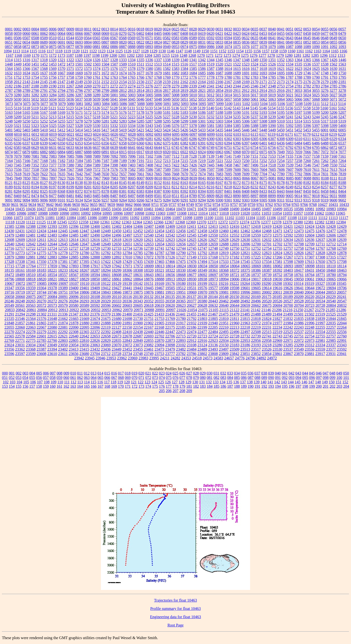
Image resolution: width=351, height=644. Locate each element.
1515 (175, 64)
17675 (331, 262)
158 (39, 386)
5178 (140, 112)
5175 (114, 112)
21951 (224, 323)
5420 (132, 130)
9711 (155, 205)
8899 (272, 196)
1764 (123, 77)
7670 (184, 174)
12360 (94, 222)
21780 (181, 319)
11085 (82, 218)
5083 (97, 104)
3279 (9, 95)
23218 (267, 345)
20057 (342, 292)
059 (59, 378)
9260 (114, 200)
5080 (70, 104)
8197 (53, 187)
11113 (333, 218)
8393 (193, 191)
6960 (211, 152)
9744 (181, 205)
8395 (211, 191)
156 (25, 386)
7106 (158, 156)
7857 (35, 178)
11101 (219, 218)
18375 (245, 270)
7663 (149, 174)
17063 (138, 257)
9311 (281, 200)
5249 (18, 121)
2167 (228, 82)
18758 (288, 275)
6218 (324, 134)
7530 (281, 165)
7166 (26, 161)
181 (189, 386)
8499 (149, 196)
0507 (26, 38)
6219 (333, 134)
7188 (114, 161)
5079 (62, 104)
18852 (106, 279)
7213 (167, 161)
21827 (277, 319)
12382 (320, 222)
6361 (149, 143)
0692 (70, 42)
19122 (106, 284)
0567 (114, 38)
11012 (192, 213)
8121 (9, 183)
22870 (159, 341)
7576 (114, 169)
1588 (219, 69)
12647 (84, 244)
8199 (70, 187)
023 (162, 373)
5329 (88, 126)
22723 (202, 336)
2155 (132, 82)
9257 (105, 200)
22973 (310, 341)
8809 (211, 196)
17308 (320, 257)
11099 (198, 218)
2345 (246, 86)
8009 (149, 178)
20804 (331, 305)
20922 (74, 310)
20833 (10, 310)
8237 (263, 187)
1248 (183, 55)
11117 (343, 218)
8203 (97, 187)
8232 (254, 187)
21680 (117, 319)
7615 (9, 174)
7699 (246, 174)
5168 (53, 112)
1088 (298, 47)
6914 (114, 152)
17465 (159, 262)
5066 (298, 99)
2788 (18, 91)
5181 (167, 112)
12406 (138, 226)
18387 (267, 270)
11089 (103, 218)
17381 (63, 262)
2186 (18, 86)
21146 (266, 310)
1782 (246, 77)
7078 (9, 156)
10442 (63, 209)
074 (162, 378)
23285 (288, 345)
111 (67, 382)
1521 (228, 64)
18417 (299, 270)
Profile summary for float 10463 (175, 609)
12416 (234, 226)
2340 (202, 86)
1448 (9, 64)
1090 (316, 47)
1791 (325, 77)
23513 (245, 349)
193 (271, 386)
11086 (92, 218)
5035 (61, 99)
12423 (299, 226)
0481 (9, 38)
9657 (102, 205)
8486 (105, 196)
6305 (254, 139)
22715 (181, 336)
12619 (127, 240)
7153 (272, 156)
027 (189, 373)
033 (230, 373)
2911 (237, 91)
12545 (192, 235)
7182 (61, 161)
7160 (333, 156)
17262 (267, 257)
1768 (158, 77)
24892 (261, 358)
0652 (18, 42)
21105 (213, 310)
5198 (307, 112)
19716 (9, 292)
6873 (342, 148)
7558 (35, 169)
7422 (175, 165)
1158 (274, 51)
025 (175, 373)
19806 (84, 292)
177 (169, 386)
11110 (302, 218)
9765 (295, 205)
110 (60, 382)
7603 (254, 169)
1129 (153, 51)
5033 (44, 99)
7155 (289, 156)
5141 (219, 108)
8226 (246, 187)
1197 (87, 55)
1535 (298, 64)
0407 (175, 34)
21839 (320, 319)
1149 (197, 51)
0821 (132, 42)
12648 (95, 244)
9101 (61, 200)
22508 (256, 332)
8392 (184, 191)
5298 (175, 121)
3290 (105, 95)
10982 (320, 209)
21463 (202, 314)
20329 (106, 301)
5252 (44, 121)
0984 (202, 47)
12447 (84, 231)
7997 (123, 178)
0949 (167, 47)
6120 (281, 134)
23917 (320, 354)
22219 (256, 327)
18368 (224, 270)
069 (128, 378)
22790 (52, 341)
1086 (281, 47)
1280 (289, 55)
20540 (331, 301)
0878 (79, 47)
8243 (272, 187)
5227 (167, 117)
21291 (9, 314)
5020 (281, 95)
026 (182, 373)
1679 (158, 73)
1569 (53, 69)
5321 (18, 126)
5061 (254, 99)
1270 (201, 55)
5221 (114, 117)
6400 (254, 143)
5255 (61, 121)
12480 (20, 235)
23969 (133, 358)
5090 (158, 104)
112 (73, 382)
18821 (52, 279)
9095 (35, 200)
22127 (117, 327)
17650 (320, 262)
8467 (9, 196)
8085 (290, 178)
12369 (191, 222)
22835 (117, 341)
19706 (342, 288)
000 (5, 373)
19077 (31, 284)
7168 (44, 161)
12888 (95, 257)
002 (19, 373)
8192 (18, 187)
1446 (342, 60)
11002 (150, 213)
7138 (202, 156)
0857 (9, 47)
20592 (95, 305)
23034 (31, 345)
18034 (203, 266)
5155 (281, 108)
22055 (9, 327)
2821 (202, 91)
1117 (50, 51)
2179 (325, 82)
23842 (234, 354)
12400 (95, 226)
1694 (272, 73)
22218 (245, 327)
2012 (18, 82)
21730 (138, 319)
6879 (26, 152)
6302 (228, 139)
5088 (141, 104)
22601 (41, 336)
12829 (331, 253)
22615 (52, 336)
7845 (9, 178)
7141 (228, 156)
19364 (41, 288)
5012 (211, 95)
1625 (316, 69)
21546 (20, 319)
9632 (23, 205)
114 (87, 382)
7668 (175, 174)
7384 (88, 165)
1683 (184, 73)
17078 (159, 257)
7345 (18, 165)
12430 (9, 231)
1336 (149, 60)
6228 (61, 139)
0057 (342, 29)
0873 (35, 47)
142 (277, 382)
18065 (245, 266)
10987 (32, 213)
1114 (25, 51)
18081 (267, 266)
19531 (192, 288)
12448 (95, 231)
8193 (26, 187)
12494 (106, 235)
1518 (202, 64)
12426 (320, 226)
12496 (117, 235)
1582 (167, 69)
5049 (167, 99)
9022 (325, 196)
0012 (97, 29)
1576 (114, 69)
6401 (263, 143)
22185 (181, 327)
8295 (26, 191)
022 (155, 373)
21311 (52, 314)
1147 (179, 51)
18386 (256, 270)
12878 (342, 253)
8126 (35, 183)
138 (250, 382)
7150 (245, 156)
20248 (20, 301)
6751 (228, 148)
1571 (70, 69)
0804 (88, 42)
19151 (149, 284)
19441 (127, 288)
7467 (237, 165)
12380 (298, 222)
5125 (88, 108)
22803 (63, 341)
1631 (342, 69)
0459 (316, 34)
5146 (263, 108)
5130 (123, 108)
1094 (8, 51)
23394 (52, 349)
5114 (342, 104)
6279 (132, 139)
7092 (114, 156)
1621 (281, 69)
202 (332, 386)
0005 (44, 29)
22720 (192, 336)
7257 (290, 161)
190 (251, 386)
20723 (310, 305)
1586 (202, 69)
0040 (272, 29)
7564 (61, 169)
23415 (84, 349)
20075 (31, 297)
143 (284, 382)
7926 (70, 178)
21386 (117, 314)
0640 (263, 38)
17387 (74, 262)
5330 (97, 126)
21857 (20, 323)
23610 (52, 354)
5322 (26, 126)
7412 (158, 165)
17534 (234, 262)
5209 (18, 117)
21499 (288, 314)
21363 (84, 314)
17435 (138, 262)
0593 (219, 38)
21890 (117, 323)
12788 (170, 253)
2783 (316, 86)
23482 (181, 349)
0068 (97, 34)
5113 (333, 104)
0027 (184, 29)
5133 (149, 108)
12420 (277, 226)
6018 (44, 134)
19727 (31, 292)
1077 (254, 47)
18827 (74, 279)
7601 (246, 169)
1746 (307, 73)
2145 (44, 82)
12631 (256, 240)
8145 (123, 183)
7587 (158, 169)
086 (244, 378)
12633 (277, 240)
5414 (79, 130)
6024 (97, 134)
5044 (123, 99)
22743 (277, 336)
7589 (167, 169)
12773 (20, 253)
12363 (127, 222)
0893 (149, 47)
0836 (246, 42)
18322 (170, 270)
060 (66, 378)
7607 (290, 169)
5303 (219, 121)
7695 (228, 174)
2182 (9, 86)
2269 (88, 86)
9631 (15, 205)
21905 (159, 323)
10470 (181, 209)
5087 (132, 104)
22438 (138, 332)
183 (203, 386)
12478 (342, 231)
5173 (97, 112)
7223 (237, 161)
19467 (159, 288)
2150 (88, 82)
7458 (228, 165)
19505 (170, 288)
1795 (342, 77)
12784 (127, 253)
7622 (44, 174)
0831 (202, 42)
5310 (281, 121)
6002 (333, 130)
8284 (18, 191)
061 (73, 378)
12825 (288, 253)
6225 (35, 139)
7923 (62, 178)
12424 (310, 226)
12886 (84, 257)
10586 (299, 209)
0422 (228, 34)
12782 (106, 253)
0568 (123, 38)
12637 (320, 240)
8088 (307, 178)
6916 (132, 152)
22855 (149, 341)
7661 (140, 174)
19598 (234, 288)
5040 (105, 99)
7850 (27, 178)
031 (216, 373)
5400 (342, 126)
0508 (35, 38)
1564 (9, 69)
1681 (167, 73)
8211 (167, 187)
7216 (193, 161)
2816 (158, 91)
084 (230, 378)
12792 (202, 253)
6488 (325, 143)
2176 (307, 82)
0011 (88, 29)
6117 (263, 134)
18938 (202, 279)
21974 (267, 323)
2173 (281, 82)
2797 (88, 91)
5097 (211, 104)
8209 (149, 187)
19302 (288, 284)
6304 (246, 139)
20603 (127, 305)
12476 (320, 231)
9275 (158, 200)
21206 (277, 310)
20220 (309, 297)
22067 (41, 327)
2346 (254, 86)
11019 (235, 213)
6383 (193, 143)
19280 (256, 284)
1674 (123, 73)
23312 (310, 345)
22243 (299, 327)
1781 (237, 77)
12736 (138, 248)
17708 (342, 262)
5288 (158, 121)
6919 (158, 152)
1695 (281, 73)
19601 (245, 288)
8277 (333, 187)
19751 (63, 292)
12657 (192, 244)
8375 (97, 191)
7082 (44, 156)
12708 (299, 244)
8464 (342, 191)
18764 (310, 275)
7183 (70, 161)
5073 (9, 104)
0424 (246, 34)
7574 (105, 169)
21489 (267, 314)
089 (264, 378)
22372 (95, 332)
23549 (299, 349)
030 (210, 373)
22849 (138, 341)
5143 (237, 108)
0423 (237, 34)
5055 (211, 99)
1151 (214, 51)
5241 (290, 117)
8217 (219, 187)
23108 (192, 345)
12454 (159, 231)
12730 (106, 248)
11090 (113, 218)
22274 (20, 332)
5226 (158, 117)
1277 (262, 55)
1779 (219, 77)
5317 (325, 121)
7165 (18, 161)
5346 (167, 126)
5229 (184, 117)
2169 (246, 82)
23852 (256, 354)
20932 (96, 310)
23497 (224, 349)
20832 (342, 305)
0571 (149, 38)
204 (346, 386)
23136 (213, 345)
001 (12, 373)
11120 (20, 222)
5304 (228, 121)
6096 (185, 134)
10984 (342, 209)
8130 (61, 183)
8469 (18, 196)
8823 (228, 196)
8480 (61, 196)
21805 (213, 319)
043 (298, 373)
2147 (61, 82)
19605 (256, 288)
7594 (184, 169)
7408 (149, 165)
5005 (149, 95)
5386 (246, 126)
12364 (137, 222)
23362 (20, 349)
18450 (320, 270)
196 (292, 386)
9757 (234, 205)
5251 (35, 121)
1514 (167, 64)
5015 (237, 95)
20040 (299, 292)
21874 (63, 323)
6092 (149, 134)
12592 (288, 235)
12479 (9, 235)
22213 (234, 327)
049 (339, 373)
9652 (85, 205)
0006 (53, 29)
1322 (70, 60)
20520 (267, 301)
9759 (252, 205)
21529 (342, 314)
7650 (105, 174)
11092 (135, 218)
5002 (123, 95)
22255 (320, 327)
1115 (33, 51)
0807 (105, 42)
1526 (272, 64)
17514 (213, 262)
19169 (159, 284)
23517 (256, 349)
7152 (263, 156)
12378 (277, 222)
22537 (299, 332)
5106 (281, 104)
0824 (158, 42)
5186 (202, 112)
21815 (245, 319)
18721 (234, 275)
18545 (41, 275)
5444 (228, 130)
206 (169, 391)
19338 (331, 284)
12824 (277, 253)
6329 (333, 139)
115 (93, 382)
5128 (114, 108)
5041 (114, 99)
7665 (158, 174)
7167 (35, 161)
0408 (184, 34)
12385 (9, 226)
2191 (61, 86)
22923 (213, 341)
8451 (316, 191)
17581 (277, 262)
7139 (210, 156)
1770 (175, 77)
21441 (181, 314)
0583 (175, 38)
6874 (9, 152)
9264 (123, 200)
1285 (315, 55)
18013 (160, 266)
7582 (132, 169)
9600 (333, 200)
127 (175, 382)
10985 (11, 213)
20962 (117, 310)
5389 (263, 126)
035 (244, 373)
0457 (298, 34)
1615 (237, 69)
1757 (61, 77)
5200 (325, 112)
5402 (18, 130)
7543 (298, 165)
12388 (31, 226)
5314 (298, 121)
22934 (224, 341)
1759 (79, 77)
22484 (213, 332)
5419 (123, 130)
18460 (331, 270)
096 (312, 378)
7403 (132, 165)
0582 (167, 38)
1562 (333, 64)
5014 (228, 95)
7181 (53, 161)
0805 (97, 42)
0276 (132, 34)
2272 (114, 86)
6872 (333, 148)
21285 (331, 310)
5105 (272, 104)
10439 (52, 209)
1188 (79, 55)
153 (5, 386)
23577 (331, 349)
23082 (149, 345)
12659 (213, 244)
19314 (299, 284)
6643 (149, 148)
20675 (267, 305)
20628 (202, 305)
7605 (272, 169)
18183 (41, 270)
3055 (316, 91)
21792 (192, 319)
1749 (333, 73)
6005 (342, 130)
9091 (9, 200)
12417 (245, 226)
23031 (20, 345)
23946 (100, 358)
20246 (9, 301)
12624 (181, 240)
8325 (44, 191)
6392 (211, 143)
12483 (52, 235)
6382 (184, 143)
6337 (26, 143)
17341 (31, 262)
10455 (106, 209)
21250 (298, 310)
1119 (67, 51)
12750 (234, 248)
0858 (18, 47)
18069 (256, 266)
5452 (298, 130)
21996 (310, 323)
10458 (127, 209)
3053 (298, 91)
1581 (158, 69)
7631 (53, 174)
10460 (138, 209)
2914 (263, 91)
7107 (167, 156)
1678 (149, 73)
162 (66, 386)
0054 (316, 29)
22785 (41, 341)
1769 (167, 77)
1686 (211, 73)
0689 (44, 42)
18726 (245, 275)
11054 (277, 213)
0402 (140, 34)
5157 (298, 108)
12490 (95, 235)
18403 (288, 270)
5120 (44, 108)
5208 (9, 117)
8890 (237, 196)
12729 (95, 248)
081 (210, 378)
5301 (202, 121)
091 (278, 378)
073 (155, 378)
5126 (96, 108)
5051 (184, 99)
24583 (218, 358)
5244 (316, 117)
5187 (211, 112)
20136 (181, 297)
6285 (184, 139)
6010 (18, 134)
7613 (333, 169)
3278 (342, 91)
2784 (325, 86)
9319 (325, 200)
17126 (170, 257)
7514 (263, 165)
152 (345, 382)
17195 (245, 257)
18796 (9, 279)
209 (189, 391)
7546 (307, 165)
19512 (181, 288)
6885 (70, 152)
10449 (95, 209)
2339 (193, 86)
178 (175, 386)
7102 (149, 156)
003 (25, 373)
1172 (53, 55)
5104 (263, 104)
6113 (246, 134)
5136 (175, 108)
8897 (254, 196)
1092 (333, 47)
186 (223, 386)
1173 (61, 55)
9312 (290, 200)
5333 (123, 126)
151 (339, 382)
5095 (202, 104)
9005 (290, 196)
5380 (202, 126)
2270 (97, 86)
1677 (140, 73)
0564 (88, 38)
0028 (193, 29)
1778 (211, 77)
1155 (248, 51)
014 (100, 373)
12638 (331, 240)
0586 (184, 38)
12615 (84, 240)
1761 (97, 77)
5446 (246, 130)
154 (12, 386)
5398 (325, 126)
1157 (266, 51)
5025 (316, 95)
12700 (256, 244)
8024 (176, 178)
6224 (26, 139)
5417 (105, 130)
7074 (333, 152)
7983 (114, 178)
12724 (52, 248)
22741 (267, 336)
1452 (44, 64)
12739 (149, 248)
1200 (113, 55)
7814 (316, 174)
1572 (79, 69)
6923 (193, 152)
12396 (74, 226)
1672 (105, 73)
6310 (298, 139)
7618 (18, 174)
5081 (79, 104)
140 (263, 382)
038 (264, 373)
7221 (219, 161)
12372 (223, 222)
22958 (267, 341)
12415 (224, 226)
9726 (164, 205)
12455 (170, 231)
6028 (132, 134)
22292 (63, 332)
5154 (272, 108)
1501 (79, 64)
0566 (105, 38)
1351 (272, 60)
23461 (149, 349)
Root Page (175, 625)
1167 (10, 55)
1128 (145, 51)
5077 (44, 104)
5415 (88, 130)
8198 (61, 187)
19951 (181, 292)
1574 (97, 69)
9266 (140, 200)
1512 (149, 64)
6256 (88, 139)
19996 (245, 292)
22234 (277, 327)
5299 (184, 121)
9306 (272, 200)
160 (53, 386)
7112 (176, 156)
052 (12, 378)
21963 (245, 323)
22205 (213, 327)
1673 (114, 73)
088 (257, 378)
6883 (53, 152)
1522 (237, 64)
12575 (277, 235)
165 (87, 386)
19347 (9, 288)
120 (127, 382)
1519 (211, 64)
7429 (202, 165)
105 (26, 382)
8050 (211, 178)
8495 (123, 196)
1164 (326, 51)
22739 (256, 336)
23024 (9, 345)
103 (12, 382)
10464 (170, 209)
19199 (202, 284)
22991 (342, 341)
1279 (280, 55)
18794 (342, 275)
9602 (342, 200)
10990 (64, 213)
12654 (159, 244)
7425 (184, 165)
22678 (127, 336)
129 (188, 382)
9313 (298, 200)
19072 (20, 284)
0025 (175, 29)
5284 (132, 121)
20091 (63, 297)
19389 (63, 288)
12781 (95, 253)
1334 (132, 60)
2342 (219, 86)
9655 (94, 205)
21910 (170, 323)
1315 (18, 60)
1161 (300, 51)
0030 (211, 29)
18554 (52, 275)
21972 (256, 323)
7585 (140, 169)
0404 (149, 34)
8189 (9, 187)
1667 (61, 73)
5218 (97, 117)
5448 (263, 130)
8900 (281, 196)
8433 (263, 191)
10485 (213, 209)
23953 (111, 358)
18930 (192, 279)
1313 (341, 55)
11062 (319, 213)
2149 (79, 82)
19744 (41, 292)
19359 (31, 288)
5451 (290, 130)
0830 (193, 42)
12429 (342, 226)
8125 (26, 183)
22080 (52, 327)
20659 (245, 305)
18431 (310, 270)
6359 (132, 143)
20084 (52, 297)
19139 (127, 284)
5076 (35, 104)
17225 (256, 257)
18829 (84, 279)
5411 (53, 130)
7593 (175, 169)
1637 (44, 73)
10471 (192, 209)
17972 (138, 266)
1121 (84, 51)
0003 (26, 29)
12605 (320, 235)
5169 (61, 112)
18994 (224, 279)
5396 (307, 126)
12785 (138, 253)
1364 (298, 60)
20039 (288, 292)
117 (107, 382)
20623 (181, 305)
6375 (167, 143)
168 (107, 386)
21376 (95, 314)
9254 (88, 200)
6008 (9, 134)
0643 (290, 38)
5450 (281, 130)
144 (291, 382)
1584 (184, 69)
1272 (218, 55)
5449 (272, 130)
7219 (202, 161)
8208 (140, 187)
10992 (86, 213)
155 (19, 386)
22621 (63, 336)
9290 (175, 200)
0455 (281, 34)
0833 (219, 42)
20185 (277, 297)
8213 (184, 187)
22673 (117, 336)
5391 (281, 126)
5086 (123, 104)
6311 (307, 139)
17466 (170, 262)
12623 (170, 240)
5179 (149, 112)
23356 (9, 349)
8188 (342, 183)
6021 (70, 134)
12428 (331, 226)
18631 (138, 275)
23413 (74, 349)
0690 (53, 42)
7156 (298, 156)
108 (47, 382)
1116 (42, 51)
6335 (9, 143)
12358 (84, 222)
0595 (237, 38)
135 (229, 382)
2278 (167, 86)
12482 (41, 235)
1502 (88, 64)
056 (39, 378)
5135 (166, 108)
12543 (181, 235)
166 (94, 386)
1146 (171, 51)
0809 (114, 42)
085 (237, 378)
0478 (333, 34)
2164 (202, 82)
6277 (114, 139)
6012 (35, 134)
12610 (31, 240)
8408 (246, 191)
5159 (316, 108)
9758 (243, 205)
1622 (290, 69)
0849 (290, 42)
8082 (281, 178)
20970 (128, 310)
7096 (132, 156)
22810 (84, 341)
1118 (59, 51)
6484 (298, 143)
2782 (307, 86)
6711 (167, 148)
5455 (316, 130)
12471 (277, 231)
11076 (39, 218)
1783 (254, 77)
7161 (342, 156)
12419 (267, 226)
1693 (263, 73)
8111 (334, 178)
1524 (254, 64)
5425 (175, 130)
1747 (316, 73)
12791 (192, 253)
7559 (44, 169)
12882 (41, 257)
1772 (184, 77)
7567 (70, 169)
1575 (105, 69)
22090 (74, 327)
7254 (281, 161)
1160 (292, 51)
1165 (335, 51)
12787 (159, 253)
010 (73, 373)
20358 (170, 301)
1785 (272, 77)
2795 (70, 91)
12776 (52, 253)
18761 (299, 275)
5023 (298, 95)
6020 (62, 134)
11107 (282, 218)
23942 (79, 358)
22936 (234, 341)
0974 (184, 47)
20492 (245, 301)
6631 (53, 148)
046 (319, 373)
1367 (325, 60)
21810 (224, 319)
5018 (263, 95)
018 (128, 373)
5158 (307, 108)
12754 (267, 248)
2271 (105, 86)
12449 (106, 231)
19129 (117, 284)
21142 (256, 310)
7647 (88, 174)
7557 (26, 169)
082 (216, 378)
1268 (192, 55)
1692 (254, 73)
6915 (123, 152)
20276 (63, 301)
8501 (158, 196)
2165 (211, 82)
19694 (331, 288)
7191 (140, 161)
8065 (237, 178)
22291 (52, 332)
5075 (27, 104)
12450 (117, 231)
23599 (31, 354)
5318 (333, 121)
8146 (132, 183)
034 (237, 373)
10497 (267, 209)
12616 (95, 240)
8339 (53, 191)
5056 (219, 99)
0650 (342, 38)
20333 (117, 301)
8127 (44, 183)
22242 (288, 327)
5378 (193, 126)
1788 (298, 77)
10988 (43, 213)
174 (148, 386)
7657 (123, 174)
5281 (105, 121)
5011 (202, 95)
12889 (106, 257)
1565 (18, 69)
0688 (35, 42)
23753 (159, 354)
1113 (16, 51)
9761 (260, 205)
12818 (213, 253)
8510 (167, 196)
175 (155, 386)
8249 (290, 187)
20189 (288, 297)
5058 (237, 99)
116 (100, 382)
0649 (333, 38)
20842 (20, 310)
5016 (246, 95)
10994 (97, 213)
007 (53, 373)
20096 (74, 297)
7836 (333, 174)
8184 (325, 183)
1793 (333, 77)
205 (162, 391)
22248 (310, 327)
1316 (26, 60)
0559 (79, 38)
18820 (41, 279)
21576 (41, 319)
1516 (184, 64)
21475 (224, 314)
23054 (74, 345)
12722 (31, 248)
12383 (330, 222)
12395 (63, 226)
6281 (149, 139)
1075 (237, 47)
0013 (105, 29)
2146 (53, 82)
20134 (159, 297)
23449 (117, 349)
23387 (41, 349)
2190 (53, 86)
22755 (320, 336)
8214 (193, 187)
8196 (44, 187)
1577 (123, 69)
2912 (246, 91)
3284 (53, 95)
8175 (263, 183)
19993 (234, 292)
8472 (26, 196)
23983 (143, 358)
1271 (210, 55)
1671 (97, 73)
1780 (228, 77)
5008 (175, 95)
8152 (158, 183)
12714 (342, 244)
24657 (229, 358)
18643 (149, 275)
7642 (79, 174)
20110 (117, 297)
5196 (290, 112)
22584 (31, 336)
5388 (254, 126)
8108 (325, 178)
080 (203, 378)
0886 (114, 47)
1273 (227, 55)
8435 (272, 191)
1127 (136, 51)
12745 (192, 248)
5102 (246, 104)
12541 (159, 235)
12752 (256, 248)
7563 (53, 169)
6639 (114, 148)
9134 (79, 200)
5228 (175, 117)
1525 (263, 64)
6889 (97, 152)
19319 (309, 284)
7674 (202, 174)
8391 (175, 191)
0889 (140, 47)
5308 (263, 121)
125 (161, 382)
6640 (123, 148)
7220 (211, 161)
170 (121, 386)
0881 (97, 47)
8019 (167, 178)
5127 (105, 108)
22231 (267, 327)
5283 (123, 121)
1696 (290, 73)
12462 (245, 231)
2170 (254, 82)
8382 (132, 191)
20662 (256, 305)
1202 (131, 55)
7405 (140, 165)
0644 (298, 38)
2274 (132, 86)
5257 (70, 121)
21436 (170, 314)
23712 (106, 354)
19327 (320, 284)
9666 (137, 205)
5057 (228, 99)
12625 (192, 240)
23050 (63, 345)
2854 (219, 91)
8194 (35, 187)
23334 (320, 345)
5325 (53, 126)
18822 (63, 279)
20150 (234, 297)
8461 (333, 191)
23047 (41, 345)
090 (271, 378)
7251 (254, 161)
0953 (175, 47)
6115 (254, 134)
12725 (63, 248)
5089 (149, 104)
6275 (97, 139)
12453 (149, 231)
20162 (245, 297)
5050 (175, 99)
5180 (158, 112)
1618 (263, 69)
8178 (281, 183)
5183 (184, 112)
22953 (245, 341)
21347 (74, 314)
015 (107, 373)
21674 (95, 319)
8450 (307, 191)
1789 (307, 77)
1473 (70, 64)
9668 (146, 205)
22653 (95, 336)
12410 (181, 226)
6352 (70, 143)
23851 (245, 354)
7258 (298, 161)
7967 (97, 178)
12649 (106, 244)
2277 (158, 86)
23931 (331, 354)
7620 (35, 174)
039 (271, 373)
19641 (299, 288)
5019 (272, 95)
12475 (310, 231)
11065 (340, 213)
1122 (93, 51)
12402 (117, 226)
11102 (229, 218)
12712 (331, 244)
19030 (277, 279)
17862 (63, 266)
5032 (35, 99)
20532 (310, 301)
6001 (325, 130)
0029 (202, 29)
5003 (132, 95)
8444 (290, 191)
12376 (255, 222)
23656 (74, 354)
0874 (44, 47)
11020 (245, 213)
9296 (211, 200)
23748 (138, 354)
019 (135, 373)
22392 (106, 332)
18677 (192, 275)
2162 (184, 82)
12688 (224, 244)
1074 (228, 47)
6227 (53, 139)
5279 (88, 121)
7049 (281, 152)
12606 (331, 235)
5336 (140, 126)
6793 (298, 148)
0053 (307, 29)
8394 (202, 191)
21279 (320, 310)
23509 (234, 349)
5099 (220, 104)
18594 (95, 275)
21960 (234, 323)
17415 (95, 262)
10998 (139, 213)
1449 (18, 64)
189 (244, 386)
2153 (114, 82)
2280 (184, 86)
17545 (245, 262)
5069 (325, 99)
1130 (162, 51)
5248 (9, 121)
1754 (35, 77)
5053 (202, 99)
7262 (325, 161)
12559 (256, 235)
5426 (184, 130)
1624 (307, 69)
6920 (167, 152)
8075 (263, 178)
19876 (149, 292)
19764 (74, 292)
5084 (106, 104)
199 (312, 386)
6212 (316, 134)
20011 (277, 292)
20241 (341, 297)
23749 (149, 354)
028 (196, 373)
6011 (26, 134)
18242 (74, 270)
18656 (170, 275)
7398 (114, 165)
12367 (169, 222)
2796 (79, 91)
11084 (71, 218)
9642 (50, 205)
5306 (246, 121)
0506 (18, 38)
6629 (35, 148)
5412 (61, 130)
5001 (114, 95)
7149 (237, 156)
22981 (320, 341)
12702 (277, 244)
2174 (290, 82)
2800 (114, 91)
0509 (44, 38)
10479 (202, 209)
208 (182, 391)
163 (73, 386)
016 (114, 373)
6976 (272, 152)
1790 (316, 77)
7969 (106, 178)
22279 (41, 332)
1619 (272, 69)
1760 (88, 77)
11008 (182, 213)
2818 (175, 91)
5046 (140, 99)
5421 (140, 130)
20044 (320, 292)
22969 (277, 341)
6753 (246, 148)
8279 (342, 187)
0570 (140, 38)
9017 (307, 196)
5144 (245, 108)
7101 (141, 156)
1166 (343, 51)
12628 (224, 240)
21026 (181, 310)
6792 (290, 148)
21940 (213, 323)
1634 (26, 73)
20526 (277, 301)
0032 (228, 29)
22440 (149, 332)
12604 (310, 235)
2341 (211, 86)
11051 (256, 213)
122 (141, 382)
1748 (325, 73)
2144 (35, 82)
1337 (158, 60)
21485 (245, 314)
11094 (156, 218)
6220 (342, 134)
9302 (237, 200)
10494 (245, 209)
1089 (307, 47)
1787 (290, 77)
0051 (290, 29)
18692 (202, 275)
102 (6, 382)
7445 (211, 165)
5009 (184, 95)
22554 (320, 332)
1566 (26, 69)
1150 (205, 51)
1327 (105, 60)
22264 (342, 327)
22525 (288, 332)
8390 (167, 191)
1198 (96, 55)
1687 (219, 73)
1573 (88, 69)
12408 (159, 226)
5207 (342, 112)
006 (46, 373)
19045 (288, 279)
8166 (211, 183)
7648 (97, 174)
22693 (149, 336)
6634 (79, 148)
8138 (79, 183)
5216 (79, 117)
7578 (123, 169)
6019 (53, 134)
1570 (61, 69)
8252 (298, 187)
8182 (307, 183)
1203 (139, 55)
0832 (211, 42)
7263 (333, 161)
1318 (44, 60)
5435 (219, 130)
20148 (224, 297)
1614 (228, 69)
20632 (213, 305)
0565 (97, 38)
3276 (325, 91)
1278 (271, 55)
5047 (149, 99)
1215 (166, 55)
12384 (341, 222)
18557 (63, 275)
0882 (105, 47)
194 (278, 386)
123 (147, 382)
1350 (263, 60)
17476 (192, 262)
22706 (170, 336)
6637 (97, 148)
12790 (181, 253)
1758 (70, 77)
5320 (9, 126)
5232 (211, 117)
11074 (29, 218)
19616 (277, 288)
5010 (193, 95)
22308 (74, 332)
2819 (184, 91)
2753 (281, 86)
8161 (167, 183)
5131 (131, 108)
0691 (61, 42)
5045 (132, 99)
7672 (193, 174)
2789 (26, 91)
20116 (127, 297)
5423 (158, 130)
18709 (224, 275)
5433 (202, 130)
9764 (287, 205)
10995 (107, 213)
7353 (44, 165)
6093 (158, 134)
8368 (61, 191)
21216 (288, 310)
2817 (167, 91)
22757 (331, 336)
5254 (53, 121)
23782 (181, 354)
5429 (193, 130)
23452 (127, 349)
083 (223, 378)
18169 (31, 270)
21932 (192, 323)
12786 (149, 253)
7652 (114, 174)
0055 (325, 29)
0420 (211, 34)
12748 (213, 248)
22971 (288, 341)
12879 (9, 257)
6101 (220, 134)
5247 (342, 117)
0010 (79, 29)
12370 (202, 222)
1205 (157, 55)
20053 (331, 292)
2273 (123, 86)
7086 (79, 156)
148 (318, 382)
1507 (114, 64)
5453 (307, 130)
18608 (117, 275)
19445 (149, 288)
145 (298, 382)
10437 (41, 209)
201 (326, 386)
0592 (211, 38)
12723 (41, 248)
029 (203, 373)
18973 (213, 279)
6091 (141, 134)
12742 (170, 248)
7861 (44, 178)
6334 (342, 139)
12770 (9, 253)
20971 (138, 310)
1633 (18, 73)
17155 (202, 257)
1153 (231, 51)
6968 (237, 152)
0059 (18, 34)
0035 (254, 29)
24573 (208, 358)
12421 (288, 226)
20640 (224, 305)
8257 (325, 187)
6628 (26, 148)
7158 (316, 156)
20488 (234, 301)
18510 (31, 275)
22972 (299, 341)
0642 (281, 38)
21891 (127, 323)
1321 (61, 60)
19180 (181, 284)
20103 (85, 297)
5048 (158, 99)
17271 (299, 257)
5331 (105, 126)
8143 (105, 183)
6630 (44, 148)
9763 (278, 205)
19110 (84, 284)
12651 (127, 244)
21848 (9, 323)
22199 (202, 327)
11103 (240, 218)
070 (135, 378)
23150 (224, 345)
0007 (61, 29)
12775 (41, 253)
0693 (79, 42)
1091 (325, 47)
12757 (288, 248)
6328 (325, 139)
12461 (234, 231)
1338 (167, 60)
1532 (281, 64)
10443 (74, 209)
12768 (331, 248)
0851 (298, 42)
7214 (175, 161)
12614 (74, 240)
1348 (246, 60)
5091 (167, 104)
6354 (88, 143)
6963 (219, 152)
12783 (117, 253)
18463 (342, 270)
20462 (224, 301)
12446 (74, 231)
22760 (342, 336)
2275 (140, 86)
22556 (342, 332)
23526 (267, 349)
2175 (298, 82)
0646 (316, 38)
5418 (114, 130)
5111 (316, 104)
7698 (237, 174)
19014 (245, 279)
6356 (105, 143)
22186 (192, 327)
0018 (140, 29)
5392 (290, 126)
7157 (307, 156)
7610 (307, 169)
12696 (245, 244)
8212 (175, 187)
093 (292, 378)
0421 (219, 34)
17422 (106, 262)
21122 (234, 310)
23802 (202, 354)
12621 (149, 240)
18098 (310, 266)
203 (339, 386)
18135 (9, 270)
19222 (234, 284)
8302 (35, 191)
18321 (159, 270)
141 (270, 382)
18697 (213, 275)
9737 (173, 205)
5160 (324, 108)
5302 (211, 121)
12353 (73, 222)
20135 (170, 297)
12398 (84, 226)
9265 (132, 200)
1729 (298, 73)
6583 (18, 148)
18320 (149, 270)
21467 (213, 314)
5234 (228, 117)
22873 (170, 341)
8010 (158, 178)
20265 (31, 301)
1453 (53, 64)
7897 (53, 178)
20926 (85, 310)
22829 (106, 341)
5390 (272, 126)
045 (312, 373)
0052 (298, 29)
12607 (342, 235)
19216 (224, 284)
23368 (31, 349)
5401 (9, 130)
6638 (105, 148)
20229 (331, 297)
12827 (310, 253)
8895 (246, 196)
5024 (307, 95)
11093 (145, 218)
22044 (342, 323)
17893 (74, 266)
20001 (256, 292)
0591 (202, 38)
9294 (202, 200)
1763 (114, 77)
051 (5, 378)
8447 (298, 191)
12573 (267, 235)
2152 (105, 82)
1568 (44, 69)
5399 (333, 126)
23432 (95, 349)
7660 (132, 174)
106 (33, 382)
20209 (299, 297)
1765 (132, 77)
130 (195, 382)
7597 (211, 169)
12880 (20, 257)
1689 (237, 73)
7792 (298, 174)
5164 (18, 112)
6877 (18, 152)
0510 (53, 38)
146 (304, 382)
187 (230, 386)
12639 (342, 240)
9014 (298, 196)
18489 (20, 275)
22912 (192, 341)
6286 (193, 139)
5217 (88, 117)
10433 (344, 205)
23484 (192, 349)
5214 (61, 117)
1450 (26, 64)
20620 (170, 305)
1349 (254, 60)
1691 (246, 73)
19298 (277, 284)
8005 (132, 178)
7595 (193, 169)
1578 (132, 69)
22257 (331, 327)
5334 (132, 126)
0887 (123, 47)
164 (80, 386)
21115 (224, 310)
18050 (213, 266)
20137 (191, 297)
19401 (84, 288)
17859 (52, 266)
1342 (202, 60)
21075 (203, 310)
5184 (193, 112)
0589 (193, 38)
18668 (181, 275)
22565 (9, 336)
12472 (288, 231)
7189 (123, 161)
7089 (97, 156)
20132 (148, 297)
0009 (70, 29)
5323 (35, 126)
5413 (70, 130)
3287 (79, 95)
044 (305, 373)
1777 (202, 77)
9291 (184, 200)
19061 (310, 279)
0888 (132, 47)
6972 (254, 152)
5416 (97, 130)
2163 (193, 82)
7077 (342, 152)
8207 (132, 187)
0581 (158, 38)
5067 (307, 99)
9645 (58, 205)
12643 (41, 244)
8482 (79, 196)
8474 (35, 196)
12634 (288, 240)
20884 (42, 310)
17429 (127, 262)
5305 (237, 121)
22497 (245, 332)
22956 (256, 341)
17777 (42, 266)
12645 (63, 244)
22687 (138, 336)
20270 (41, 301)
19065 (331, 279)
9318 (316, 200)
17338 (20, 262)
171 (128, 386)
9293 (193, 200)
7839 (342, 174)
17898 (85, 266)
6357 (114, 143)
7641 (70, 174)
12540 (149, 235)
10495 (256, 209)
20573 (52, 305)
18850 (95, 279)
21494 (277, 314)
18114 (342, 266)
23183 (234, 345)
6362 (158, 143)
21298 (31, 314)
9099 (53, 200)
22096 (95, 327)
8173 (246, 183)
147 (311, 382)
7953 (79, 178)
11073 (18, 218)
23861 (277, 354)
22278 (31, 332)
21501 (299, 314)
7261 (316, 161)
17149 (192, 257)
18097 (299, 266)
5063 (272, 99)
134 (223, 382)
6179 (307, 134)
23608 (41, 354)
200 (319, 386)
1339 (175, 60)
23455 (138, 349)
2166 (219, 82)
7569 (88, 169)
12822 (256, 253)
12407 (149, 226)
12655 (170, 244)
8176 (272, 183)
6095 (176, 134)
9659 (111, 205)
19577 (213, 288)
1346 (228, 60)
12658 (202, 244)
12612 (52, 240)
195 (285, 386)
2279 (175, 86)
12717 (20, 248)
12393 (52, 226)
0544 (70, 38)
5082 (88, 104)
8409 (254, 191)
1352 (281, 60)
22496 (234, 332)
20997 (171, 310)
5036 (70, 99)
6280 (140, 139)
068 (121, 378)
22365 (84, 332)
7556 (18, 169)
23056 (84, 345)
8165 (202, 183)
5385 (237, 126)
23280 (277, 345)
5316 (316, 121)
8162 (175, 183)
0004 (35, 29)
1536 (307, 64)
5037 (79, 99)
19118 (95, 284)
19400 (74, 288)
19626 (288, 288)
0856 (342, 42)
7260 (307, 161)
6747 (193, 148)
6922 (184, 152)
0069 (105, 34)
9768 (313, 205)
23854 (267, 354)
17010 (127, 257)
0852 (307, 42)
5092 (176, 104)
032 (223, 373)
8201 (88, 187)
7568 (79, 169)
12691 (234, 244)
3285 (61, 95)
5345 (158, 126)
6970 (246, 152)
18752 (277, 275)
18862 (127, 279)
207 (175, 391)
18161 (20, 270)
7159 (324, 156)
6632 (61, 148)
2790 (35, 91)
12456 (181, 231)
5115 (9, 108)
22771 (20, 341)
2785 (333, 86)
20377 (192, 301)
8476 (44, 196)
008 (59, 373)
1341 (193, 60)
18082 (278, 266)
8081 (272, 178)
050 (346, 373)
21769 (170, 319)
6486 (316, 143)
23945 (90, 358)
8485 (97, 196)
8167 (219, 183)
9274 (149, 200)
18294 (106, 270)
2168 (237, 82)
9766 (304, 205)
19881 (159, 292)
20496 (256, 301)
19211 (213, 284)
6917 (140, 152)
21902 (149, 323)
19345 (341, 284)
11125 (41, 222)
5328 (79, 126)
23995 (154, 358)
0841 (281, 42)
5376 (175, 126)
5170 (70, 112)
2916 (281, 91)
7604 (263, 169)
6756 (272, 148)
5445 (237, 130)
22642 (84, 336)
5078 (53, 104)
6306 (263, 139)
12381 (309, 222)
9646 (67, 205)
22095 (84, 327)
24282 (175, 358)
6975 (263, 152)
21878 (74, 323)
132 (209, 382)
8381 (123, 191)
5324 (44, 126)
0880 (88, 47)
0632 (246, 38)
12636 (310, 240)
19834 (95, 292)
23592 (342, 349)
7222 (228, 161)
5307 (254, 121)
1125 (119, 51)
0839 (263, 42)
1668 (70, 73)
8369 (70, 191)
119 (120, 382)
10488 (224, 209)
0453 (263, 34)
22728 (234, 336)
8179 (290, 183)
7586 (149, 169)
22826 (95, 341)
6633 (70, 148)
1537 (316, 64)
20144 (213, 297)
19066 (342, 279)
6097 (193, 134)
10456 (117, 209)
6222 (9, 139)
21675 (106, 319)
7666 (167, 174)
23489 (202, 349)
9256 (97, 200)
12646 (74, 244)
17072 (149, 257)
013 (94, 373)
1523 (246, 64)
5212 (44, 117)
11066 (8, 218)
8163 (184, 183)
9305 (263, 200)
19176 (170, 284)
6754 (254, 148)
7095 (123, 156)
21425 (149, 314)
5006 (158, 95)
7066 (307, 152)
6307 (272, 139)
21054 (192, 310)
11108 (292, 218)
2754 (290, 86)
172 (135, 386)
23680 (84, 354)
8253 (307, 187)
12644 (52, 244)
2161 (175, 82)
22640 (74, 336)
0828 (175, 42)
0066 (79, 34)
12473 (299, 231)
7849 (18, 178)
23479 (170, 349)
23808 (213, 354)
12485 (74, 235)
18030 (192, 266)
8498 (140, 196)
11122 (31, 222)
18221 (52, 270)
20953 (106, 310)
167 (100, 386)
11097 (177, 218)
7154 (281, 156)
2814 (140, 91)
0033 (237, 29)
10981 (310, 209)
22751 (299, 336)
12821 (245, 253)
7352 (35, 165)
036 (251, 373)
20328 (95, 301)
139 (257, 382)
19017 (256, 279)
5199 (316, 112)
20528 (299, 301)
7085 (70, 156)
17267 (288, 257)
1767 (149, 77)
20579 (63, 305)
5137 (184, 108)
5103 (255, 104)
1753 (26, 77)
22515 (267, 332)
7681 (211, 174)
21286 (341, 310)
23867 (288, 354)
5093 (185, 104)
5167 (44, 112)
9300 (219, 200)
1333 (123, 60)
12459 (213, 231)
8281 (9, 191)
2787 (9, 91)
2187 (26, 86)
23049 (52, 345)
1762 (105, 77)
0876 (61, 47)
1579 (140, 69)
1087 (290, 47)
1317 (35, 60)
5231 (202, 117)
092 (285, 378)
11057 (298, 213)
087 (251, 378)
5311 (289, 121)
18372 (234, 270)
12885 (74, 257)
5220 (105, 117)
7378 (61, 165)
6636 (88, 148)
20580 (74, 305)
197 (298, 386)
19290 (266, 284)
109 (53, 382)
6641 (132, 148)
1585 (193, 69)
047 (326, 373)
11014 (203, 213)
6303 (237, 139)
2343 (228, 86)
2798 (97, 91)
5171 (79, 112)
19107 (74, 284)
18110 (331, 266)
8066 (246, 178)
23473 (159, 349)
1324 (88, 60)
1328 (114, 60)
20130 (138, 297)
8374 (88, 191)
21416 (138, 314)
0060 (26, 34)
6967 (228, 152)
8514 (184, 196)
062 (80, 378)
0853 (316, 42)
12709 (310, 244)
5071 (333, 99)
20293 (84, 301)
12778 (63, 253)
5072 (342, 99)
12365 (148, 222)
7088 (88, 156)
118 (113, 382)
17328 (9, 262)
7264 (342, 161)
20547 (342, 301)
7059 (298, 152)
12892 (117, 257)
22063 (31, 327)
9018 (316, 196)
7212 (158, 161)
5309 (272, 121)
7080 (27, 156)
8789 (193, 196)
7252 (263, 161)
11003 (161, 213)
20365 (181, 301)
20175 (266, 297)
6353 (79, 143)
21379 (106, 314)
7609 (298, 169)
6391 (202, 143)
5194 (272, 112)
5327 (70, 126)
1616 (246, 69)
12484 (63, 235)
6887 (79, 152)
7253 (272, 161)
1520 (219, 64)
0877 (70, 47)
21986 (299, 323)
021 (148, 373)
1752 (18, 77)
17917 (95, 266)
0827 (167, 42)
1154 (240, 51)
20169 (256, 297)
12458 (202, 231)
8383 (140, 191)
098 (326, 378)
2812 (123, 91)
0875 (53, 47)
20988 (149, 310)
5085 (114, 104)
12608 (9, 240)
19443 (138, 288)
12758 (299, 248)
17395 (84, 262)
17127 (181, 257)
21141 (245, 310)
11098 (188, 218)
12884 (63, 257)
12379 (287, 222)
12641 (20, 244)
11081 (50, 218)
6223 (18, 139)
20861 (31, 310)
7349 (26, 165)
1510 (132, 64)
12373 (234, 222)
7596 (202, 169)
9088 (342, 196)
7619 (26, 174)
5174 (105, 112)
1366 (316, 60)
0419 (202, 34)
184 (210, 386)
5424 (167, 130)
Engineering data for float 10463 (176, 617)
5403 (26, 130)
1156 (257, 51)
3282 (35, 95)
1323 (79, 60)
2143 (26, 82)
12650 (117, 244)
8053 (228, 178)
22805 (74, 341)
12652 (138, 244)
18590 (84, 275)
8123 (18, 183)
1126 (128, 51)
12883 (52, 257)
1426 (333, 60)
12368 (180, 222)
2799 (105, 91)
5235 (237, 117)
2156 (140, 82)
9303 (246, 200)
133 (216, 382)
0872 (26, 47)
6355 (97, 143)
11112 (323, 218)
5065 (290, 99)
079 (196, 378)
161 (59, 386)
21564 (31, 319)
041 (285, 373)
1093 (342, 47)
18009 (149, 266)
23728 (117, 354)
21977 (277, 323)
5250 (26, 121)
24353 (186, 358)
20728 (320, 305)
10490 (234, 209)
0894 (158, 47)
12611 (41, 240)
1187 (70, 55)
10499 (277, 209)
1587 (211, 69)
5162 (342, 108)
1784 (263, 77)
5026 (325, 95)
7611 (316, 169)
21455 (192, 314)
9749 (190, 205)
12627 (213, 240)
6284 (175, 139)
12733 (117, 248)
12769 (342, 248)
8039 (193, 178)
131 (202, 382)
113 (80, 382)
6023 (88, 134)
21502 (310, 314)
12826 (299, 253)
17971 (127, 266)
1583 (175, 69)
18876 (149, 279)
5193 (263, 112)
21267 (309, 310)
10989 (54, 213)
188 (237, 386)
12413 (213, 226)
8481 (70, 196)
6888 (88, 152)
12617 (106, 240)
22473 (181, 332)
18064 (235, 266)
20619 (159, 305)
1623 (298, 69)
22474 (192, 332)
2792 (53, 91)
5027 (333, 95)
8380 (114, 191)
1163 (317, 51)
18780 (331, 275)
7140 (219, 156)
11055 (288, 213)
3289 (97, 95)
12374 (244, 222)
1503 (97, 64)
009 (66, 373)
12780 (84, 253)
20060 (20, 297)
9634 (32, 205)
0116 (114, 34)
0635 (254, 38)
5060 (246, 99)
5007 (167, 95)
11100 (209, 218)
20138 (202, 297)
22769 (9, 341)
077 (182, 378)
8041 (202, 178)
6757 (281, 148)
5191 (246, 112)
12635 (299, 240)
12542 (170, 235)
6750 (219, 148)
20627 (192, 305)
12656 (181, 244)
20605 (138, 305)
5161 (333, 108)
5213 (53, 117)
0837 (254, 42)
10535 (288, 209)
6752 (237, 148)
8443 (281, 191)
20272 (52, 301)
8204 (105, 187)
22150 (127, 327)
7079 (18, 156)
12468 (267, 231)
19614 (267, 288)
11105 (261, 218)
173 (141, 386)
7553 (9, 169)
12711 (320, 244)
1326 (97, 60)
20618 (149, 305)
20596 (106, 305)
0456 (290, 34)
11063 (330, 213)
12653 (149, 244)
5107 (290, 104)
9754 (216, 205)
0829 (184, 42)
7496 (254, 165)
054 (25, 378)
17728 (20, 266)
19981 (224, 292)
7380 (70, 165)
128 (182, 382)
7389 (97, 165)
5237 (254, 117)
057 (46, 378)
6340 (53, 143)
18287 (95, 270)
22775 (31, 341)
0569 (132, 38)
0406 (167, 34)
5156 (289, 108)
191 (257, 386)
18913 (170, 279)
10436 (31, 209)
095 (305, 378)
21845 (342, 319)
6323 (316, 139)
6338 (35, 143)
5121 (52, 108)
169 (114, 386)
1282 (306, 55)
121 (134, 382)
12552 (234, 235)
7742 (272, 174)
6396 (237, 143)
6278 (123, 139)
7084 (62, 156)
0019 (149, 29)
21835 (299, 319)
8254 (316, 187)
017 (121, 373)
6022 (79, 134)
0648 (325, 38)
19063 (320, 279)
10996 (118, 213)
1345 (219, 60)
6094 (167, 134)
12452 (138, 231)
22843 (127, 341)
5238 (263, 117)
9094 (26, 200)
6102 (228, 134)
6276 (105, 139)
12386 (20, 226)
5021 (290, 95)
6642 (140, 148)
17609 (299, 262)
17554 (267, 262)
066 (107, 378)
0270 (123, 34)
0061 (35, 34)
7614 (342, 169)
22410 (127, 332)
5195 (281, 112)
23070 (117, 345)
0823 (149, 42)
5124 (79, 108)
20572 (41, 305)
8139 (88, 183)
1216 (175, 55)
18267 (84, 270)
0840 (272, 42)
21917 (181, 323)
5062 (263, 99)
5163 (9, 112)
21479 (234, 314)
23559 (320, 349)
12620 (138, 240)
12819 (224, 253)
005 (39, 373)
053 (19, 378)
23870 (299, 354)
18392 (277, 270)
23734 (127, 354)
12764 (310, 248)
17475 (181, 262)
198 (305, 386)
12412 (202, 226)
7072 (325, 152)
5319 (342, 121)
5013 (219, 95)
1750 (342, 73)
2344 (237, 86)
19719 (20, 292)
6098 (202, 134)
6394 (228, 143)
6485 (307, 143)
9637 (41, 205)
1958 (9, 82)
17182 (234, 257)
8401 (228, 191)
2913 (254, 91)
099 (332, 378)
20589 (84, 305)
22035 (331, 323)
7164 (9, 161)
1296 (324, 55)
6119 (272, 134)
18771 (320, 275)
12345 (62, 222)
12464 (256, 231)
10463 (159, 209)
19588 (224, 288)
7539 (290, 165)
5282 (114, 121)
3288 (88, 95)
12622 (159, 240)
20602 (117, 305)
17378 (52, 262)
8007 (141, 178)
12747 (202, 248)
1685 (202, 73)
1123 (102, 51)
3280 (18, 95)
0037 (263, 29)
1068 (219, 47)
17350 (41, 262)
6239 (79, 139)
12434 (41, 231)
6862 (325, 148)
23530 (277, 349)
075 (169, 378)
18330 (181, 270)
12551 (224, 235)
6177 (298, 134)
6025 (106, 134)
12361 (105, 222)
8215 (202, 187)
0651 (9, 42)
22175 (170, 327)
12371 (212, 222)
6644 (158, 148)
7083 (53, 156)
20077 (42, 297)
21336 (63, 314)
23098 (170, 345)
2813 (132, 91)
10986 (21, 213)
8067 (255, 178)
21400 (127, 314)
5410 (44, 130)
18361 (213, 270)
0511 (61, 38)
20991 (160, 310)
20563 (31, 305)
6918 (149, 152)
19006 (234, 279)
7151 (254, 156)
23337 (331, 345)
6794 (307, 148)
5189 (228, 112)
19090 (52, 284)
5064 (281, 99)
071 (141, 378)
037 (257, 373)
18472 (9, 275)
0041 (281, 29)
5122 (61, 108)
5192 (254, 112)
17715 (10, 266)
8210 (158, 187)
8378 (105, 191)
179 (182, 386)
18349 (202, 270)
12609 (20, 240)
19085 (42, 284)
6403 (272, 143)
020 (141, 373)
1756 (53, 77)
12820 (234, 253)
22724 (213, 336)
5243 (307, 117)
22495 (224, 332)
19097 (63, 284)
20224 (320, 297)
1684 (193, 73)
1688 (228, 73)
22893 (181, 341)
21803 (202, 319)
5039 (97, 99)
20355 (159, 301)
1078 (263, 47)
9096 (44, 200)
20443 (213, 301)
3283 (44, 95)
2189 (44, 86)
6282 (158, 139)
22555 (331, 332)
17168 (213, 257)
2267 (70, 86)
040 (278, 373)
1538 (325, 64)
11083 (61, 218)
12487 (84, 235)
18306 (127, 270)
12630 (245, 240)
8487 (114, 196)
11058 (309, 213)
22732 (245, 336)
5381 (211, 126)
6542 (9, 148)
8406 (237, 191)
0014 (114, 29)
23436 (106, 349)
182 (196, 386)
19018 (267, 279)
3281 (26, 95)
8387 (158, 191)
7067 (316, 152)
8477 (53, 196)
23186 (245, 345)
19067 (10, 284)
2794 (61, 91)
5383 (219, 126)
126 (168, 382)
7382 (79, 165)
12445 (63, 231)
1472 (61, 64)
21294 (20, 314)
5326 (61, 126)
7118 (184, 156)
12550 (213, 235)
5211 (35, 117)
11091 (124, 218)
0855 (333, 42)
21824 (267, 319)
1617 (254, 69)
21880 (84, 323)
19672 (320, 288)
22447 (170, 332)
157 (32, 386)
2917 (290, 91)
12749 (224, 248)
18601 (106, 275)
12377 (266, 222)
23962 (122, 358)
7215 (184, 161)
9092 (18, 200)
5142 (228, 108)
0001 (9, 29)
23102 (181, 345)
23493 (213, 349)
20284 (74, 301)
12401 (106, 226)
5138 (193, 108)
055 (32, 378)
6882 (44, 152)
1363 (290, 60)
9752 (208, 205)
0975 (193, 47)
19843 (106, 292)
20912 (53, 310)
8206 (123, 187)
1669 (79, 73)
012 (87, 373)
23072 (127, 345)
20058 (10, 297)
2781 (298, 86)
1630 (333, 69)
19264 (245, 284)
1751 (9, 77)
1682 (175, 73)
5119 (35, 108)
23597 (20, 354)
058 (53, 378)
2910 (228, 91)
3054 (307, 91)
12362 (116, 222)
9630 (6, 205)
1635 (35, 73)
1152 (222, 51)
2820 (193, 91)
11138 (52, 222)
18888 (159, 279)
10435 (20, 209)
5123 (70, 108)
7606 (281, 169)
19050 (299, 279)
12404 (127, 226)
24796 (251, 358)
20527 (288, 301)
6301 (219, 139)
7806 (307, 174)
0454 (272, 34)
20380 (202, 301)
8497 (132, 196)
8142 (97, 183)
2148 (70, 82)
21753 (159, 319)
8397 (219, 191)
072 (148, 378)
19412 (106, 288)
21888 (106, 323)
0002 (18, 29)
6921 (175, 152)
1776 (193, 77)
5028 (342, 95)
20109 (106, 297)
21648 (52, 319)
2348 (272, 86)
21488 (256, 314)
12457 (192, 231)
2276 (149, 86)
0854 (325, 42)
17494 (202, 262)
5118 (26, 108)
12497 (127, 235)
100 (339, 378)
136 (236, 382)
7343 (9, 165)
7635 (61, 174)
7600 (237, 169)
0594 (228, 38)
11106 (271, 218)
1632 (9, 73)
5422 (149, 130)
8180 (298, 183)
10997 (129, 213)
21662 (63, 319)
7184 (79, 161)
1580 (149, 69)
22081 (63, 327)
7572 (97, 169)
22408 (117, 332)
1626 (325, 69)
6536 (333, 143)
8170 (228, 183)
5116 (18, 108)
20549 (9, 305)
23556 (310, 349)
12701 (267, 244)
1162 (309, 51)
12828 (320, 253)
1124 (110, 51)
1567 (35, 69)
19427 (117, 288)
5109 (307, 104)
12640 (9, 244)
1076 (246, 47)
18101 (321, 266)
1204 (148, 55)
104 (19, 382)
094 (298, 378)
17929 (106, 266)
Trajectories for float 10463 (175, 600)
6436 (281, 143)
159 (46, 386)
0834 (228, 42)
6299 (202, 139)
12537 (138, 235)
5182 (175, 112)
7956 (88, 178)
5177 (132, 112)
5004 (140, 95)
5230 (193, 117)
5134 (158, 108)
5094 (193, 104)
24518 (197, 358)
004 (32, 373)
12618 (117, 240)
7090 (106, 156)
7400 (123, 165)
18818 (31, 279)
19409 (95, 288)
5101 (237, 104)
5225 (149, 117)
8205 (114, 187)
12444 (52, 231)
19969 (192, 292)
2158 (158, 82)
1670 (88, 73)
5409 (35, 130)
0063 (53, 34)
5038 (88, 99)
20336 (127, 301)
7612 (325, 169)
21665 (74, 319)
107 (40, 382)
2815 (149, 91)
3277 (333, 91)
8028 (185, 178)
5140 (210, 108)
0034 (246, 29)
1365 (307, 60)
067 (114, 378)
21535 (9, 319)
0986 (211, 47)
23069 (106, 345)
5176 (123, 112)
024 (169, 373)
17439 (149, 262)
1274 (236, 55)
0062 (44, 34)
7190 (132, 161)
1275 (245, 55)
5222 (123, 117)
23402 (63, 349)
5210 (26, 117)
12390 (41, 226)
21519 (320, 314)
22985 (331, 341)
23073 (138, 345)
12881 (31, 257)
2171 (263, 82)
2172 (272, 82)
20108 (95, 297)
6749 (211, 148)
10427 (323, 205)
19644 (310, 288)
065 (100, 378)
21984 (288, 323)
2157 (149, 82)
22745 (288, 336)
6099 (211, 134)
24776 (240, 358)
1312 (332, 55)
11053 (266, 213)
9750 (199, 205)
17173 (224, 257)
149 (325, 382)
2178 (316, 82)
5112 (325, 104)
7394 (105, 165)
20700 (288, 305)
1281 (297, 55)
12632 (267, 240)
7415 (167, 165)
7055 (290, 152)
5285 (140, 121)
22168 (159, 327)
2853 (211, 91)
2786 (342, 86)
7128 (193, 156)
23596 (9, 354)
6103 (237, 134)
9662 (129, 205)
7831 (325, 174)
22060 (20, 327)
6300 (211, 139)
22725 (224, 336)
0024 (167, 29)
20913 (63, 310)
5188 (219, 112)
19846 (117, 292)
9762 (269, 205)
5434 (211, 130)
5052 (193, 99)
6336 (18, 143)
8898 (263, 196)
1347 (237, 60)
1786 (281, 77)
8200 (79, 187)
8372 (79, 191)
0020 (158, 29)
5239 (272, 117)
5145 (254, 108)
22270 (9, 332)
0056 (333, 29)
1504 (105, 64)
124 (154, 382)
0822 (140, 42)
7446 (219, 165)
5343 (149, 126)
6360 (140, 143)
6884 (61, 152)
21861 (31, 323)
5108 (299, 104)
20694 (277, 305)
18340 (192, 270)
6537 (342, 143)
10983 (331, 209)
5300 (193, 121)
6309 (290, 139)
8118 (342, 178)
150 (332, 382)
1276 (253, 55)
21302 (41, 314)
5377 (184, 126)
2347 (263, 86)
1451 (35, 64)
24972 (272, 358)
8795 (202, 196)
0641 (272, 38)
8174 (254, 183)
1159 (283, 51)
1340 (184, 60)
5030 (18, 99)
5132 (140, 108)
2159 (167, 82)
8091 (316, 178)
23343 (342, 345)
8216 (211, 187)
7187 (105, 161)
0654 (26, 42)
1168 (18, 55)
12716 (9, 248)
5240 (281, 117)
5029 (9, 99)
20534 (320, 301)
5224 (140, 117)
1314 (9, 60)
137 (243, 382)
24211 (165, 358)
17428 (117, 262)
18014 (170, 266)
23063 (95, 345)
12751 (245, 248)
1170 (35, 55)
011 (80, 373)
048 (332, 373)
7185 (88, 161)
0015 (123, 29)
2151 (97, 82)
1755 (44, 77)
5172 (88, 112)
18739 (267, 275)
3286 (70, 95)
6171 (289, 134)
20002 (267, 292)
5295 (167, 121)
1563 (342, 64)
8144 (114, 183)
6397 (246, 143)
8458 (325, 191)
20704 (299, 305)
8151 (149, 183)
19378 (52, 288)
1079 (272, 47)
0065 (70, 34)
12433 (31, 231)
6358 (123, 143)
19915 (170, 292)
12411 (191, 226)
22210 (224, 327)
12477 (331, 231)
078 (189, 378)
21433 (159, 314)
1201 (122, 55)
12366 (159, 222)
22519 (277, 332)
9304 (254, 200)
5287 (149, 121)
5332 (114, 126)
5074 (18, 104)
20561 (20, 305)
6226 (44, 139)
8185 (333, 183)
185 (216, 386)
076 (175, 378)
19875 (138, 292)
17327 (342, 257)
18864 (138, 279)
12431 (20, 231)
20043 (310, 292)
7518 (272, 165)
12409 (170, 226)
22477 (202, 332)
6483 (290, 143)
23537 (288, 349)
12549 (202, 235)
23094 (159, 345)
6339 (44, 143)
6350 (61, 143)
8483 (88, 196)
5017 (254, 95)
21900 (138, 323)
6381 (175, 143)
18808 (20, 279)
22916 (202, 341)
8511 (175, 196)
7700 (254, 174)
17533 (224, 262)
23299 (299, 345)
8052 (220, 178)
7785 (290, 174)
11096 (166, 218)
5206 (333, 112)
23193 (256, 345)
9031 (333, 196)
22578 (20, 336)
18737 (256, 275)
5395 (298, 126)
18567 (74, 275)
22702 (159, 336)
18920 (181, 279)
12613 (63, 240)
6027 (123, 134)
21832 (288, 319)
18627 (127, 275)
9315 (307, 200)
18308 (138, 270)
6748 (202, 148)
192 (264, 386)
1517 (193, 64)
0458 (307, 34)
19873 (127, 292)
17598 (288, 262)
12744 (181, 248)
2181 (342, 82)
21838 (310, 319)
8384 (149, 191)
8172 (237, 183)
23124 (202, 345)
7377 (53, 165)
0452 (254, 34)
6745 (175, 148)
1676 (132, 73)
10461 (149, 209)
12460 (224, 231)
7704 (263, 174)
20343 (138, 301)
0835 (237, 42)
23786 (192, 354)
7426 (193, 165)
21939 (202, 323)
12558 (245, 235)
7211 (149, 161)
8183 (316, 183)
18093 (288, 266)
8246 (281, 187)
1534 (290, 64)
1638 (53, 73)
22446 (159, 332)
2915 (272, 91)
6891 (105, 152)
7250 (246, 161)
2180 (333, 82)
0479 (342, 34)
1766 (140, 77)
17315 (331, 257)
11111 (313, 218)
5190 (237, 112)
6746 (184, 148)
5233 (219, 117)
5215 (70, 117)
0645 (307, 38)
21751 (149, 319)
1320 (53, 60)
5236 (246, 117)
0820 (123, 42)
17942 (117, 266)
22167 (149, 327)
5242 (298, 117)
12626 (202, 240)
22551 (310, 332)
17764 (31, 266)
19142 (138, 284)
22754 (310, 336)
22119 (106, 327)
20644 (234, 305)
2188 (35, 86)
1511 (140, 64)
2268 (79, 86)
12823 (267, 253)
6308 (281, 139)
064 (94, 378)
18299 (117, 270)
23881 (310, 354)
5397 (316, 126)
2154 (123, 82)
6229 (70, 139)
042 (292, 373)
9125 (70, 200)
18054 (224, 266)
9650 (76, 205)
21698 (127, 319)
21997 (320, 323)
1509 (123, 64)
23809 (224, 354)
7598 (219, 169)
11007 (171, 213)
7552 (342, 165)
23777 (170, 354)
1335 (140, 60)
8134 (70, 183)
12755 (277, 248)
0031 (219, 29)
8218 (228, 187)
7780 (281, 174)
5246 (333, 117)
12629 (234, 240)
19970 (202, 292)
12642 (31, 244)
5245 (325, 117)
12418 (256, 226)
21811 (234, 319)
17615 (310, 262)
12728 (84, 248)
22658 (106, 336)
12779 (74, 253)
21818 (256, 319)
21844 (331, 319)
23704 (95, 354)
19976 (213, 292)
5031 (26, 99)
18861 (117, 279)
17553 (256, 262)
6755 (263, 148)
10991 (75, 213)
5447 (254, 130)
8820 (219, 196)
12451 (127, 231)
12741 (159, 248)
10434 (9, 209)
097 (319, 378)
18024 (181, 266)
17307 (310, 257)
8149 (140, 183)
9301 (228, 200)
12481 (31, 235)
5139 (202, 108)
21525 (331, 314)
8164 (193, 183)
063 (87, 378)
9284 (167, 200)
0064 (61, 34)
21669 (84, 319)
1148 (188, 51)
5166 (35, 112)
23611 (63, 354)
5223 (132, 117)
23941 (342, 354)
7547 (316, 165)
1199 (104, 55)
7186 (97, 161)
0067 (88, 34)
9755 (225, 205)
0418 (193, 34)
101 (346, 378)
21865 (41, 323)
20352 (149, 301)
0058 (9, 34)
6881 (35, 152)
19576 (202, 288)
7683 (219, 174)
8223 (237, 187)
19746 (52, 292)
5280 (97, 121)
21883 (95, 323)
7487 (246, 165)
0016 (132, 29)
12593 (299, 235)
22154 (138, 327)
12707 (288, 244)
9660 (120, 205)
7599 (228, 169)
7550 (333, 165)
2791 (44, 91)
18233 (63, 270)
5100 (228, 104)
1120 (76, 51)
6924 (202, 152)
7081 (35, 156)
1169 (27, 55)
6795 (316, 148)
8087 (299, 178)
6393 (219, 143)
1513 (158, 64)
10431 (333, 205)
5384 (228, 126)
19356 (20, 288)
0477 (325, 34)
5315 (307, 121)
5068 (316, 99)
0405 (158, 34)
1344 (211, 60)
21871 (52, 323)
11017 (213, 213)
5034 (53, 99)
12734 (127, 248)
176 (162, 386)
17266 (277, 257)
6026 (114, 134)
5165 (26, 112)
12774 (31, 253)
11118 (10, 222)
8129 (53, 183)
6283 (167, 139)
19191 (192, 284)
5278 (79, 121)
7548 (325, 165)
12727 (74, 248)
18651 (159, 275)
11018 (224, 213)
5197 (298, 112)
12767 (320, 248)
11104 (250, 218)
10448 (84, 209)
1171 (44, 55)
